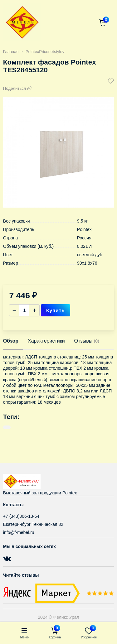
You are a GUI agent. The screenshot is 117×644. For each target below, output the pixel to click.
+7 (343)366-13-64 (21, 516)
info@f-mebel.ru (19, 532)
